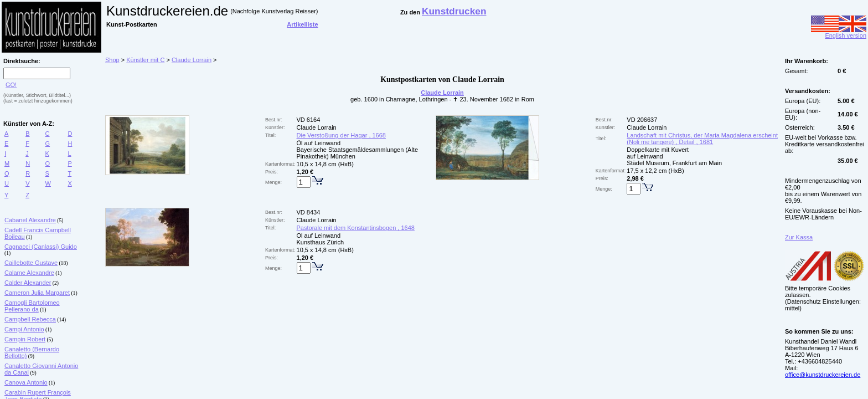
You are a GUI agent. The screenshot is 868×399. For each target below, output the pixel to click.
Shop (112, 60)
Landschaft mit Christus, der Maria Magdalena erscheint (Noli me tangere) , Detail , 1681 (702, 139)
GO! (11, 85)
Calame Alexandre (29, 273)
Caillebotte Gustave (31, 263)
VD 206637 (642, 120)
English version (839, 33)
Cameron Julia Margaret (37, 293)
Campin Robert (25, 339)
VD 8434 (309, 212)
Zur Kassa (799, 237)
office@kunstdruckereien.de (823, 375)
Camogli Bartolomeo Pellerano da (32, 306)
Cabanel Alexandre (30, 220)
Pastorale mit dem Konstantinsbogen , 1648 (356, 228)
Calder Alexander (28, 283)
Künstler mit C (145, 60)
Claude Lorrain (192, 60)
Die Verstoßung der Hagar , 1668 (341, 135)
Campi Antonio (24, 329)
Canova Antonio (26, 382)
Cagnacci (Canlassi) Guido (41, 247)
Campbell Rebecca (30, 319)
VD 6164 (309, 120)
